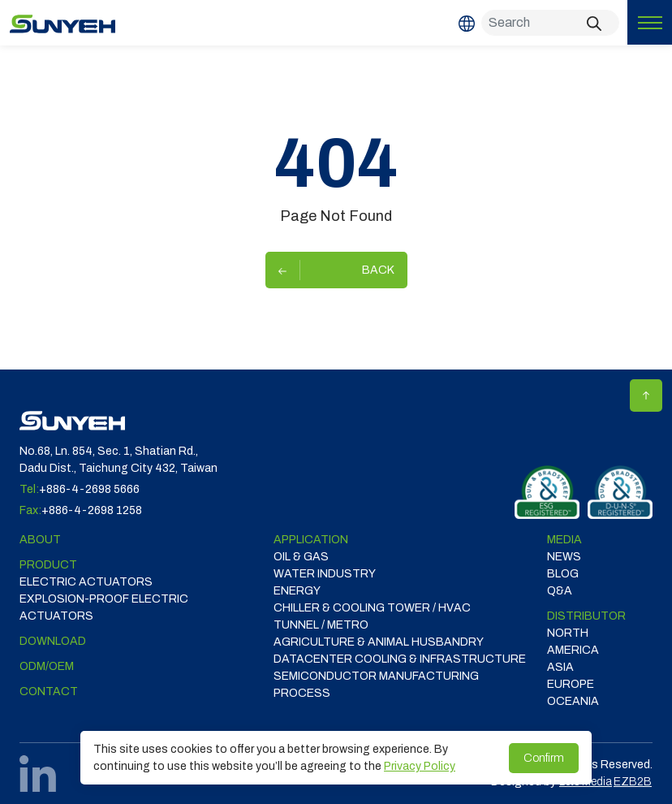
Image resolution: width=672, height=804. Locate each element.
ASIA (560, 667)
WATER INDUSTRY (325, 574)
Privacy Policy (420, 766)
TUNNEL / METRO (321, 625)
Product (48, 565)
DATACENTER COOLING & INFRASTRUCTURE (400, 659)
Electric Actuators (86, 582)
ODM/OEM (47, 666)
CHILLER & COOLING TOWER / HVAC (372, 608)
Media (564, 540)
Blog (563, 574)
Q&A (560, 591)
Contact (49, 692)
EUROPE (571, 684)
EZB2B (633, 782)
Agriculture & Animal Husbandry (379, 642)
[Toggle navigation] (650, 22)
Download (53, 641)
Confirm (544, 758)
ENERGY (297, 591)
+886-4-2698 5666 (89, 489)
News (564, 557)
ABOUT (40, 540)
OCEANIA (573, 701)
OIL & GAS (301, 557)
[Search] (550, 23)
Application (311, 540)
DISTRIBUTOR (586, 616)
